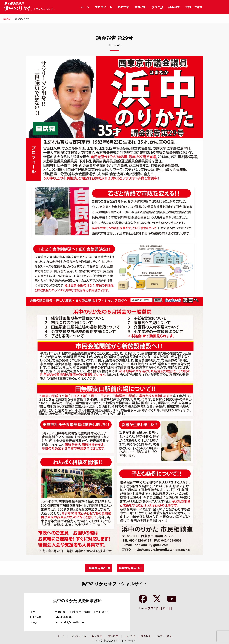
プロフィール (103, 7)
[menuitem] (85, 7)
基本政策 (140, 7)
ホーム (85, 7)
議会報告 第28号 (129, 568)
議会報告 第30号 (100, 568)
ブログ (157, 7)
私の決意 (123, 7)
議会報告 (174, 7)
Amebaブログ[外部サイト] (155, 608)
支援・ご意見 (194, 7)
